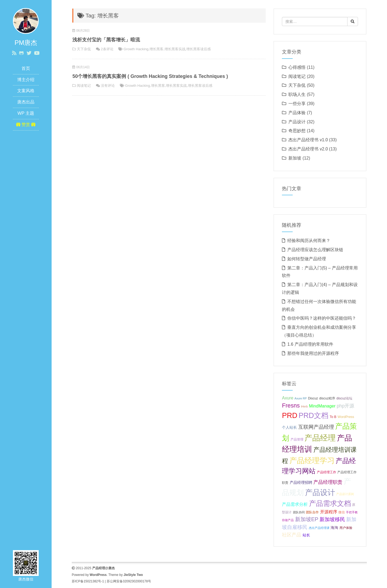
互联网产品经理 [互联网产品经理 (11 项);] (316, 427)
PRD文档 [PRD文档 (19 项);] (313, 415)
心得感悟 (297, 67)
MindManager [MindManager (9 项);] (322, 406)
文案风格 (26, 91)
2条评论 (107, 49)
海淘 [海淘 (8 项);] (334, 528)
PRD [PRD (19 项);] (290, 415)
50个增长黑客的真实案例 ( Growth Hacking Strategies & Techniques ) (150, 76)
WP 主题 (26, 113)
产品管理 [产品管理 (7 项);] (297, 439)
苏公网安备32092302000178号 (129, 581)
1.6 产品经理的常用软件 (310, 344)
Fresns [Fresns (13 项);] (291, 405)
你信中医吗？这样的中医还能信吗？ (322, 318)
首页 (26, 68)
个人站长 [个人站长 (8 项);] (289, 427)
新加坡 (295, 158)
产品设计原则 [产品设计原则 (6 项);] (345, 494)
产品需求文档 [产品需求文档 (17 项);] (330, 503)
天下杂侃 (84, 49)
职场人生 (297, 94)
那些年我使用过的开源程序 (313, 353)
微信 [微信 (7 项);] (342, 512)
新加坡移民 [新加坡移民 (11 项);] (332, 519)
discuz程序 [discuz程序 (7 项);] (327, 398)
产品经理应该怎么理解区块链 (315, 250)
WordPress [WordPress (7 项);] (346, 417)
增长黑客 (156, 49)
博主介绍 (26, 80)
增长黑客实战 (175, 49)
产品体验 (297, 113)
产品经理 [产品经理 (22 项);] (320, 438)
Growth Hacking (136, 49)
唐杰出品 (26, 102)
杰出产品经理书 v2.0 (308, 149)
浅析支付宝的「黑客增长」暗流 (106, 40)
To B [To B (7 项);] (333, 417)
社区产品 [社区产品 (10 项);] (292, 535)
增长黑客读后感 (198, 49)
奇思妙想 (297, 131)
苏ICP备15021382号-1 (88, 581)
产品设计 (297, 122)
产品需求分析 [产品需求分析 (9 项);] (295, 504)
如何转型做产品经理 (307, 259)
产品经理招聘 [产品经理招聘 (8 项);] (301, 482)
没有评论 (108, 86)
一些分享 (297, 104)
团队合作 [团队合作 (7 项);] (312, 512)
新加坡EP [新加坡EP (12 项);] (307, 519)
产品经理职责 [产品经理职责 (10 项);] (328, 482)
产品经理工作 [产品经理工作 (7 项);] (327, 472)
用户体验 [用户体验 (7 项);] (346, 528)
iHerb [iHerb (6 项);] (304, 406)
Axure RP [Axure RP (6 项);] (301, 398)
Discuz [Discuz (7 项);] (313, 398)
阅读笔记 (84, 86)
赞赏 (26, 125)
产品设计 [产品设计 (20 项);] (320, 493)
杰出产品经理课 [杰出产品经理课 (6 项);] (319, 528)
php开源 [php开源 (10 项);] (345, 406)
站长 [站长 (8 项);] (306, 535)
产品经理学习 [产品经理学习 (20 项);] (312, 461)
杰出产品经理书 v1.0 (308, 140)
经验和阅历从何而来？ (309, 241)
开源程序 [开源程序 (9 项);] (329, 512)
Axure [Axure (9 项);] (288, 398)
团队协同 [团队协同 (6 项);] (299, 512)
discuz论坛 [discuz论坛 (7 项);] (344, 398)
